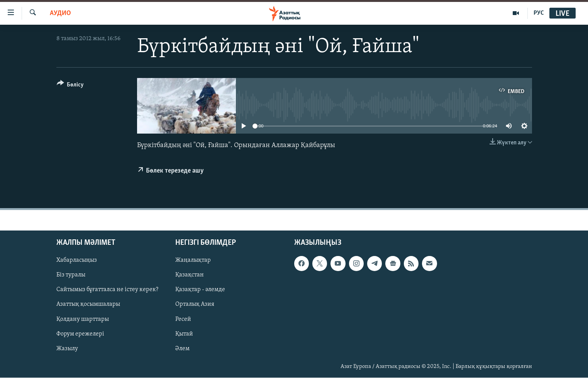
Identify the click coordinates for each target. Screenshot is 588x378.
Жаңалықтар (193, 261)
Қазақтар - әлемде (200, 290)
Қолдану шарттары (83, 319)
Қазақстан (190, 275)
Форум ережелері (80, 334)
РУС (539, 13)
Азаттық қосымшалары (88, 305)
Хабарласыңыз (77, 261)
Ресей (183, 319)
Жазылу (67, 349)
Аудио (60, 13)
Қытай (184, 334)
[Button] (70, 86)
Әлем (182, 349)
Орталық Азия (195, 305)
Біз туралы (71, 275)
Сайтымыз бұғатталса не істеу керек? (107, 290)
